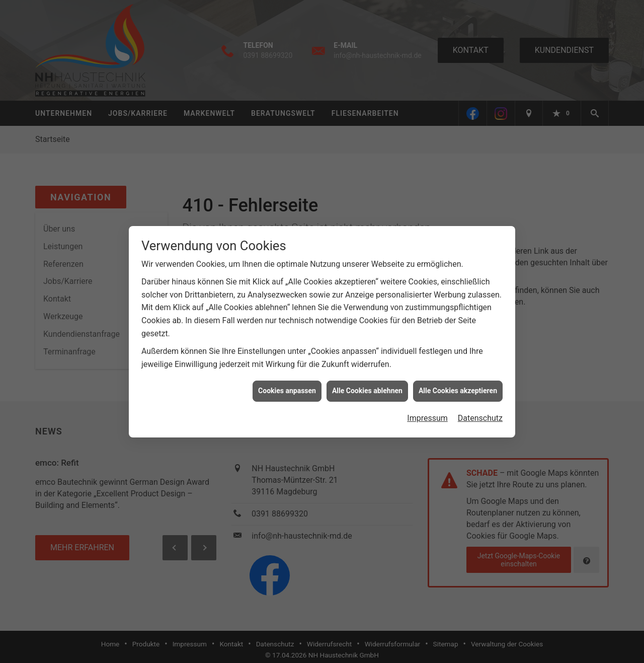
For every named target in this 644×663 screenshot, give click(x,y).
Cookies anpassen (287, 387)
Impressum (427, 414)
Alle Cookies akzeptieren (458, 387)
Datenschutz (480, 414)
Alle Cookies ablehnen (367, 387)
